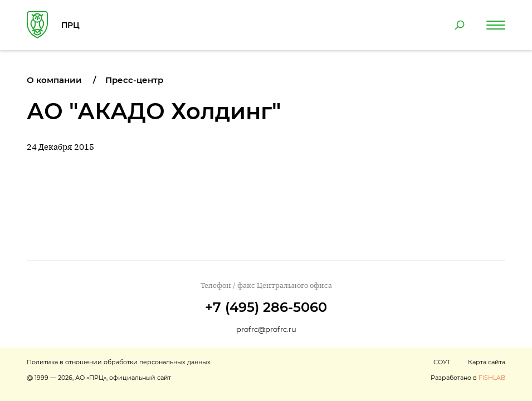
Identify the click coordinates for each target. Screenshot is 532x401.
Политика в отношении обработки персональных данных (119, 362)
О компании (54, 80)
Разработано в (468, 378)
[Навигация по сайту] (496, 25)
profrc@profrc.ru (266, 329)
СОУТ (442, 362)
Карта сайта (487, 362)
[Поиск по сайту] (460, 25)
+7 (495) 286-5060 (266, 307)
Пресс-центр (134, 80)
